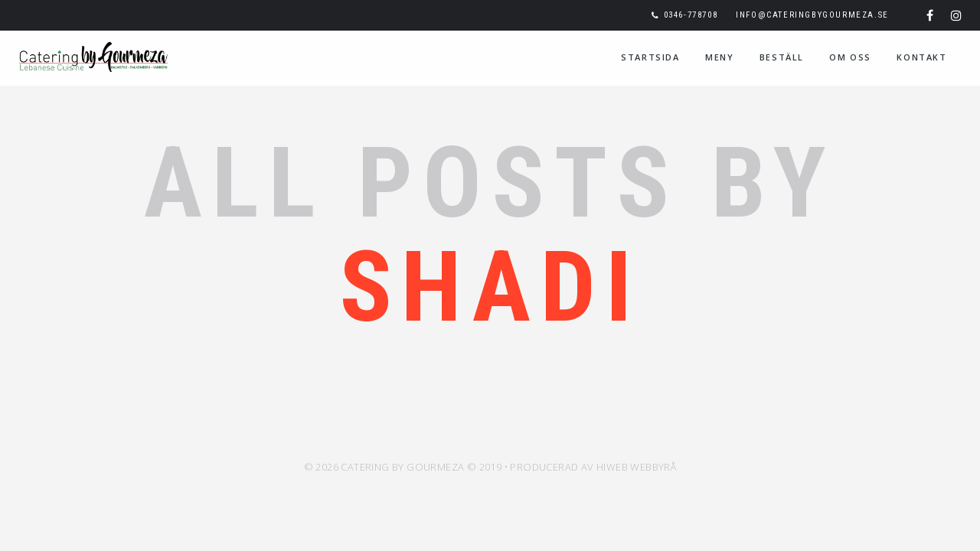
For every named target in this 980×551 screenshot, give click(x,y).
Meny (719, 57)
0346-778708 (691, 15)
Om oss (850, 57)
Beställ (782, 57)
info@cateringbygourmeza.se (812, 15)
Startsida (650, 57)
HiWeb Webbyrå (636, 467)
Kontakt (921, 57)
